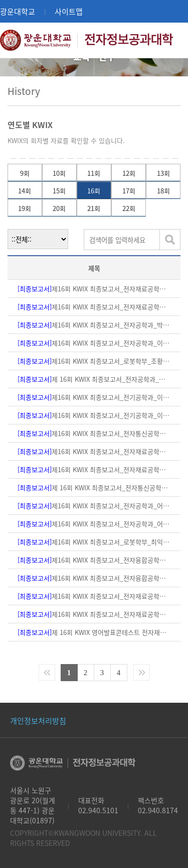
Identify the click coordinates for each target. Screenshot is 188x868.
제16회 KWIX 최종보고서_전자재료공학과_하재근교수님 (94, 307)
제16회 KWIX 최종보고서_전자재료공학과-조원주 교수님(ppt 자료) (94, 451)
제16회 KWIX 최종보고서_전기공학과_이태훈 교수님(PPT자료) (94, 415)
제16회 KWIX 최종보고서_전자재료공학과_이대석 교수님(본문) (94, 614)
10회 (59, 173)
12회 (129, 173)
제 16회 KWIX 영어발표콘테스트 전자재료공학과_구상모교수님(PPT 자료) (94, 632)
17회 (129, 191)
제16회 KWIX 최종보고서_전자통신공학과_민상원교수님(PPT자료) (94, 433)
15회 (59, 191)
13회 (163, 173)
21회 (94, 208)
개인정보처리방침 (38, 721)
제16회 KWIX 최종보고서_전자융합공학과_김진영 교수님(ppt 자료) (94, 560)
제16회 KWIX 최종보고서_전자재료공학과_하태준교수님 (94, 289)
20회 (59, 208)
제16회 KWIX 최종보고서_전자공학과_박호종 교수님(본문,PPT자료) (94, 325)
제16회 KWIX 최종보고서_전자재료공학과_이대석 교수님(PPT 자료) (94, 596)
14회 (25, 191)
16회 (94, 191)
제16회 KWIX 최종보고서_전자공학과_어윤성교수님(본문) (94, 524)
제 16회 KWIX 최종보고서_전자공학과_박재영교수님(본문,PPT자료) (94, 379)
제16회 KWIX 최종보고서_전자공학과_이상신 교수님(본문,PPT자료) (94, 343)
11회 (94, 173)
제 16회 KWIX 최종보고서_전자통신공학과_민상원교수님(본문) (94, 487)
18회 (163, 191)
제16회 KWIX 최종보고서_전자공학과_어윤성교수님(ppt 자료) (94, 506)
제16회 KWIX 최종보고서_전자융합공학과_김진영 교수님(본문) (94, 578)
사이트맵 (69, 11)
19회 (25, 208)
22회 (129, 208)
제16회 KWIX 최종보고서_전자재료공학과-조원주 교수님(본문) (94, 469)
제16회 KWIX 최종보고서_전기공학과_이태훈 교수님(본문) (94, 397)
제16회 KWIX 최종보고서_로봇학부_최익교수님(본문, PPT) (94, 542)
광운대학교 (18, 11)
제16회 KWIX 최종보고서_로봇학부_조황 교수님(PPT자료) (94, 361)
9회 (25, 173)
